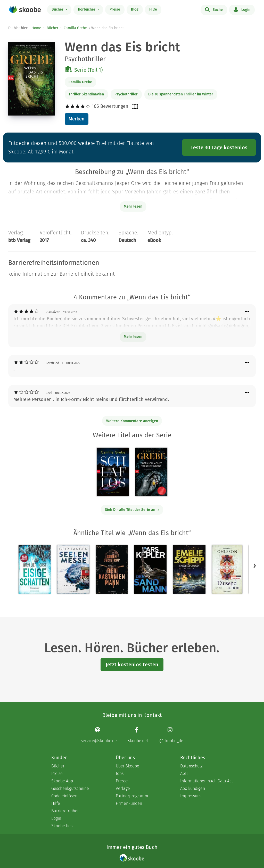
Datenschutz (191, 766)
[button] (255, 566)
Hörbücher (87, 9)
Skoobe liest (63, 826)
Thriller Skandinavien (86, 94)
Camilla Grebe (75, 28)
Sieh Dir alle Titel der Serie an (132, 510)
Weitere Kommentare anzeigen (132, 421)
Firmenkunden (129, 803)
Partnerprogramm (132, 796)
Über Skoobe (127, 766)
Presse (122, 781)
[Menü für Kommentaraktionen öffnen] (247, 312)
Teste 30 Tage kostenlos (219, 148)
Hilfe (153, 9)
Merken (76, 119)
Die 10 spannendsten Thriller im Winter (181, 94)
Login (242, 9)
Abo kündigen (193, 788)
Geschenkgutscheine (70, 788)
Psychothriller (126, 94)
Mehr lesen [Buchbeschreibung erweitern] (133, 206)
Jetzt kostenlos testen (132, 665)
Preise (115, 9)
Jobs (120, 773)
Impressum (191, 796)
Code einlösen (64, 796)
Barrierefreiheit (65, 811)
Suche (214, 9)
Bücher (58, 9)
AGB (184, 773)
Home (36, 28)
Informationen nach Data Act (207, 781)
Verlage (123, 788)
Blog (135, 9)
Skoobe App (62, 781)
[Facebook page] (138, 735)
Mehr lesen (133, 337)
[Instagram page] (171, 735)
